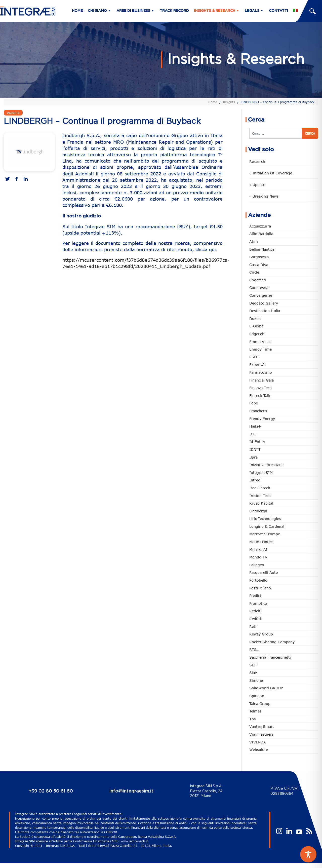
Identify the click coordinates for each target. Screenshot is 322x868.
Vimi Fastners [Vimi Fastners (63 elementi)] (261, 734)
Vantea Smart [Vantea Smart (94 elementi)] (262, 726)
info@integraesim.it (131, 791)
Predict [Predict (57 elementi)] (255, 596)
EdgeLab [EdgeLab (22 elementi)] (257, 334)
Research (257, 161)
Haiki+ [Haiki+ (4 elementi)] (255, 426)
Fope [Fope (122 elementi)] (254, 403)
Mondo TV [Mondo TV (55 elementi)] (258, 557)
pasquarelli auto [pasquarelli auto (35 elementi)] (264, 572)
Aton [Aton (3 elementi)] (254, 241)
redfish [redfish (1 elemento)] (256, 619)
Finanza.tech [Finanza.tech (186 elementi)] (260, 388)
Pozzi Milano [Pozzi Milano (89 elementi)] (260, 588)
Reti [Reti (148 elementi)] (253, 627)
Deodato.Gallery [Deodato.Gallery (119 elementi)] (264, 303)
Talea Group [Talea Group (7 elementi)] (260, 704)
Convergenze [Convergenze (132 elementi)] (261, 295)
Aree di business (133, 11)
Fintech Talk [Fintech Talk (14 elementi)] (260, 395)
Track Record (174, 11)
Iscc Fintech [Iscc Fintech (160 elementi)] (260, 488)
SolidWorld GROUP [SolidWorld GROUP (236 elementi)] (266, 688)
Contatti (278, 11)
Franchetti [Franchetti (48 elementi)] (258, 411)
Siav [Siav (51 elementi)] (253, 673)
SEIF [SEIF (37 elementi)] (253, 665)
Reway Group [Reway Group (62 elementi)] (261, 634)
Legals (252, 11)
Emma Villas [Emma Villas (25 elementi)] (260, 342)
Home (77, 11)
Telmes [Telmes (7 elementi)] (255, 711)
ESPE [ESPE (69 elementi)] (254, 357)
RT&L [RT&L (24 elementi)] (254, 649)
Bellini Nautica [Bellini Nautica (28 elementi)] (262, 249)
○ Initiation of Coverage (271, 173)
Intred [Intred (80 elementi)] (255, 480)
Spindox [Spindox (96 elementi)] (257, 696)
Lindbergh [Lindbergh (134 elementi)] (258, 511)
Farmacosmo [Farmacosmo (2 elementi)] (261, 372)
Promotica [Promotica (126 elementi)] (258, 603)
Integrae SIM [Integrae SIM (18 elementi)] (261, 473)
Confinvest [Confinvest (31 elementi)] (259, 288)
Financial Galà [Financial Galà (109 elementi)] (261, 380)
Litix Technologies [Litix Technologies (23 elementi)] (265, 519)
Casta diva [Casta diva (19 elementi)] (259, 265)
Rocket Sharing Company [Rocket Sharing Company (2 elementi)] (272, 642)
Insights (229, 102)
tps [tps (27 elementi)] (252, 719)
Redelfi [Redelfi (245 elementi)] (255, 611)
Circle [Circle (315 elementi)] (254, 272)
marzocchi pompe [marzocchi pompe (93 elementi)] (265, 534)
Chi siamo (97, 11)
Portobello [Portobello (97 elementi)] (258, 580)
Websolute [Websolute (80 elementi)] (259, 750)
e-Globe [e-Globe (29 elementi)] (256, 326)
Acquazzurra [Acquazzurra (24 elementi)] (260, 226)
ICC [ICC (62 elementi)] (253, 434)
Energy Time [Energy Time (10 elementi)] (260, 349)
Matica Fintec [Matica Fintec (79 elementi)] (261, 542)
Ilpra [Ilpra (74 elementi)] (253, 457)
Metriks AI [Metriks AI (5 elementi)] (258, 550)
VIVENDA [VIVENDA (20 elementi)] (258, 742)
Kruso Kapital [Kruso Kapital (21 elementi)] (261, 503)
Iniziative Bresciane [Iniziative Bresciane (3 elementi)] (266, 465)
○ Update (257, 185)
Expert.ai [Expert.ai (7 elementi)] (257, 365)
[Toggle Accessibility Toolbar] (308, 854)
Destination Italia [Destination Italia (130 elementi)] (265, 311)
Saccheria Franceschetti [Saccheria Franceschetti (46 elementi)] (270, 657)
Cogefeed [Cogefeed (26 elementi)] (258, 280)
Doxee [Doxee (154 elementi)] (255, 318)
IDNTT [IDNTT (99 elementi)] (255, 449)
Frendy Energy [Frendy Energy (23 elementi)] (262, 419)
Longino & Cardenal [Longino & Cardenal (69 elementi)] (267, 526)
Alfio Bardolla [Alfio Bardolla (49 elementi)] (261, 234)
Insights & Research (215, 11)
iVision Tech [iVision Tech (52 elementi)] (260, 496)
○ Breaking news (264, 196)
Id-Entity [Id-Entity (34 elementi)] (257, 442)
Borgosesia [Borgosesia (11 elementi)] (259, 257)
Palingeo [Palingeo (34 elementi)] (257, 565)
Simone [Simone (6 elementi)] (256, 680)
